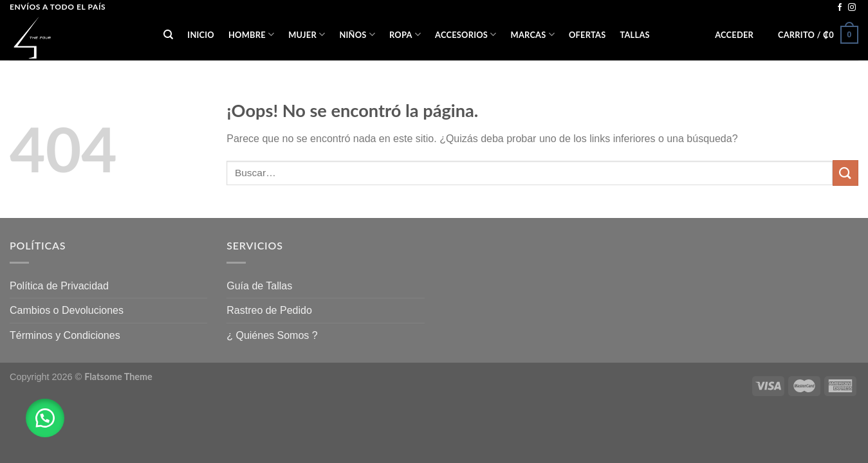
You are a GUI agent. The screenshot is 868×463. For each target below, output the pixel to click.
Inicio (201, 35)
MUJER (307, 34)
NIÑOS (357, 34)
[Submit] (845, 173)
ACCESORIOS (466, 34)
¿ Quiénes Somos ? (272, 335)
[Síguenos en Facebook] (840, 8)
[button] (45, 418)
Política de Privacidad (59, 286)
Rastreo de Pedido (269, 310)
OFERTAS (587, 35)
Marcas (533, 34)
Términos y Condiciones (65, 335)
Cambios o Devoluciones (67, 310)
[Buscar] (168, 35)
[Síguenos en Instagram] (852, 8)
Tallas (634, 35)
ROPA (405, 34)
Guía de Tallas (259, 286)
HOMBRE (251, 34)
